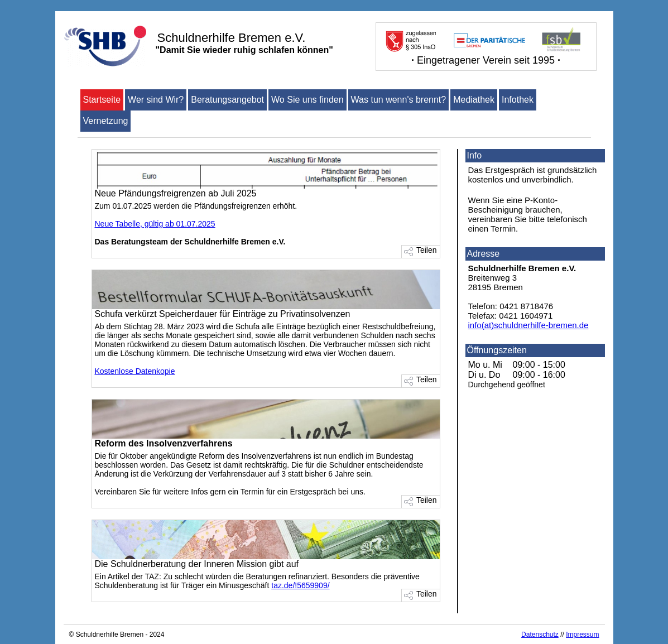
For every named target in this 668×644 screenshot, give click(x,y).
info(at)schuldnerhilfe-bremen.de (528, 325)
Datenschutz (540, 635)
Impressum (582, 635)
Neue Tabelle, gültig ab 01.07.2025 (155, 224)
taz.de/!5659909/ (300, 585)
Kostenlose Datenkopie (135, 371)
